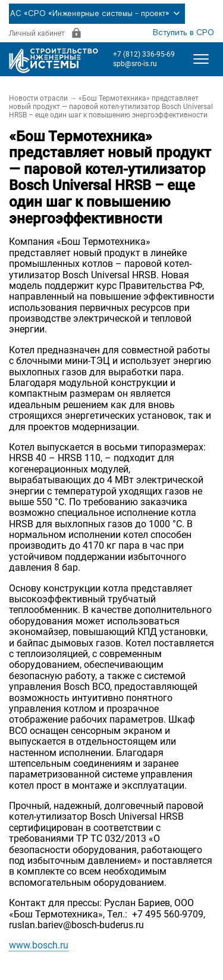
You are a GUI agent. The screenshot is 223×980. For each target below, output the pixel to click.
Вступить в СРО (183, 33)
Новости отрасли (38, 98)
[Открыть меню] (201, 59)
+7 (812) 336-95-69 (144, 54)
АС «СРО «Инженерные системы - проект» (97, 14)
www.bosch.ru (39, 945)
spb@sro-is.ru (135, 64)
